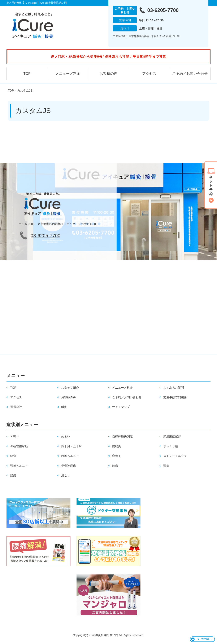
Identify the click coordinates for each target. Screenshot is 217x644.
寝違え (117, 456)
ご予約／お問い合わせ (190, 74)
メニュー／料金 (68, 74)
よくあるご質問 (174, 388)
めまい (66, 436)
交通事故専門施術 (175, 397)
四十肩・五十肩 (71, 446)
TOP (27, 74)
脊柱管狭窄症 (19, 446)
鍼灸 (64, 407)
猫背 (13, 456)
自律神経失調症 (122, 436)
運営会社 (16, 407)
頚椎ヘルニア (19, 466)
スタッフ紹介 (70, 388)
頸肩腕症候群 (172, 436)
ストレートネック (175, 456)
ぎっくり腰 (171, 446)
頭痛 (166, 466)
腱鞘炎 (117, 446)
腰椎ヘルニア (70, 456)
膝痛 (115, 466)
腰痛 (13, 475)
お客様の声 (108, 74)
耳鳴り (15, 436)
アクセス (149, 74)
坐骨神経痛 (69, 466)
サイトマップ (121, 407)
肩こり (66, 475)
